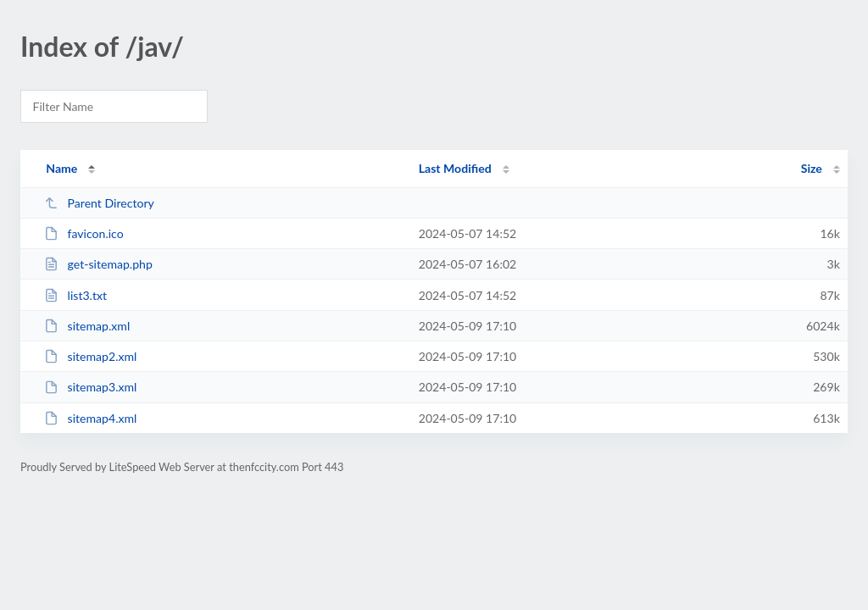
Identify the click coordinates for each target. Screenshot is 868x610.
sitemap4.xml (90, 418)
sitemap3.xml (90, 387)
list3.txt (75, 295)
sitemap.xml (87, 326)
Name (61, 168)
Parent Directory (99, 203)
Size (812, 168)
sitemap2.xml (90, 356)
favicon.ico (84, 233)
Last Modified (455, 168)
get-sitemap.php (98, 264)
